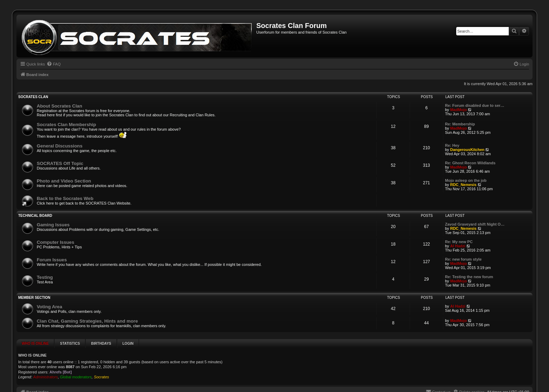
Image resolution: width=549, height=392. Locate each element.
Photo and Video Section (64, 181)
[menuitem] (54, 64)
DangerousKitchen (467, 150)
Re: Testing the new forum (469, 277)
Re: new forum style (463, 259)
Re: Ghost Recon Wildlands (470, 163)
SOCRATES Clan (33, 97)
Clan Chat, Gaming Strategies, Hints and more (87, 321)
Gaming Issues (53, 225)
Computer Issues (55, 242)
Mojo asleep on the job (466, 180)
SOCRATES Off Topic (60, 163)
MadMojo (459, 110)
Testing (45, 277)
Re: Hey (452, 145)
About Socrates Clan (60, 106)
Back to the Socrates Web (65, 198)
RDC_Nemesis (463, 185)
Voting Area (50, 307)
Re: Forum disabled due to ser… (475, 105)
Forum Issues (52, 260)
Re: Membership (460, 124)
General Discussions (60, 146)
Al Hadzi (458, 246)
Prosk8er (331, 388)
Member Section (34, 298)
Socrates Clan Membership (66, 125)
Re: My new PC (459, 242)
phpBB (236, 388)
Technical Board (35, 216)
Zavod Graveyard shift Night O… (475, 224)
